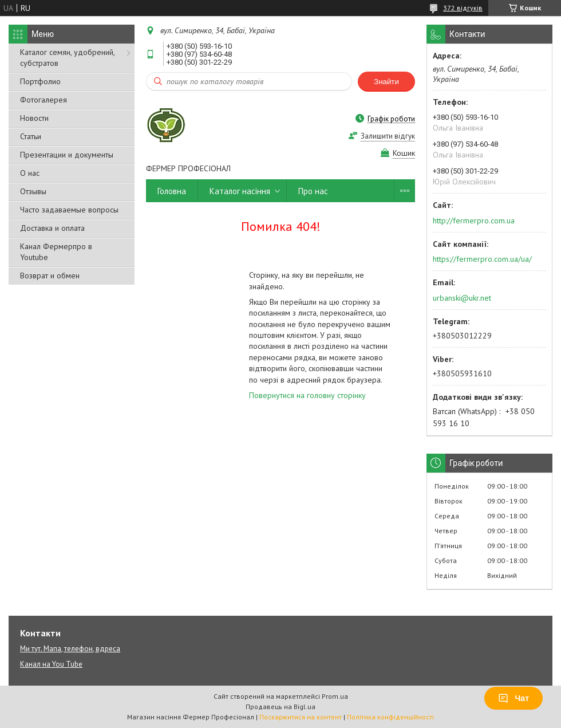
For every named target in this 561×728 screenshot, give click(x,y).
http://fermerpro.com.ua (474, 221)
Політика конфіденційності (390, 717)
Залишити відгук (388, 136)
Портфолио (40, 81)
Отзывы (33, 191)
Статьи (31, 136)
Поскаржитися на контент (301, 717)
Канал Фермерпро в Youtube (56, 252)
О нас (30, 173)
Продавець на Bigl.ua (280, 707)
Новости (34, 118)
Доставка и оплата (52, 228)
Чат (513, 698)
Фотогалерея (44, 100)
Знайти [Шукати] (386, 82)
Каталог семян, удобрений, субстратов (67, 58)
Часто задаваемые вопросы (69, 210)
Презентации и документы (67, 155)
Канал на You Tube (51, 664)
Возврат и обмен (50, 276)
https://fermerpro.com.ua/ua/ (482, 259)
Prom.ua (335, 696)
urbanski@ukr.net (462, 298)
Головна (172, 191)
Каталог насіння (240, 191)
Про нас (313, 191)
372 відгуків (463, 8)
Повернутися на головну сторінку (307, 395)
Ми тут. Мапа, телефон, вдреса (70, 649)
